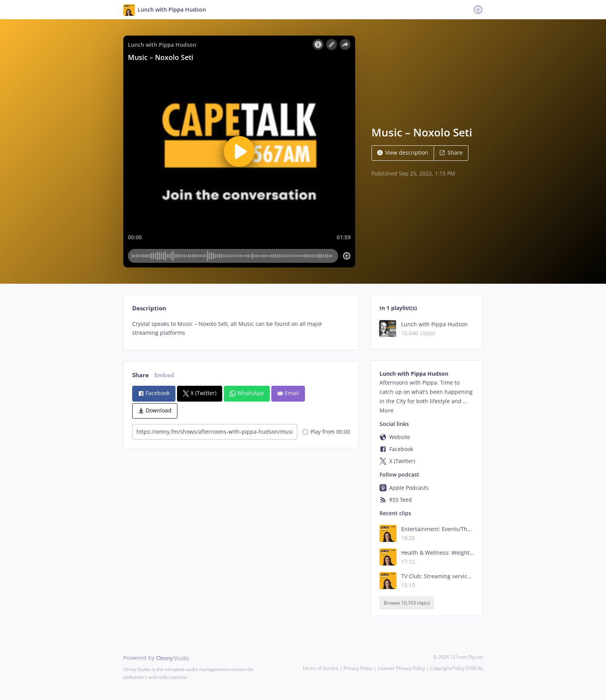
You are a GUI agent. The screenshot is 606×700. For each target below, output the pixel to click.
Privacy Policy (358, 668)
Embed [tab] (164, 375)
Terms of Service (320, 668)
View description (403, 152)
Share (451, 152)
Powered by (156, 658)
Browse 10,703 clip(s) (407, 603)
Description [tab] (149, 308)
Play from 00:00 (326, 432)
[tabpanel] (241, 329)
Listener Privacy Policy (401, 668)
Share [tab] (140, 375)
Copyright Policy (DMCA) (456, 668)
